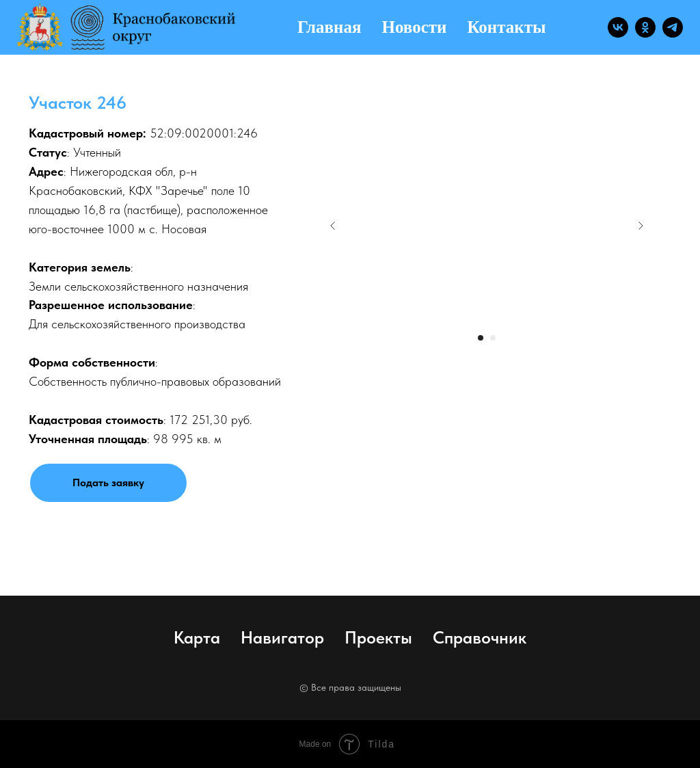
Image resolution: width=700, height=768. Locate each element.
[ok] (645, 27)
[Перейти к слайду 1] (481, 338)
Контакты (506, 27)
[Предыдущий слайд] (333, 226)
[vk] (618, 27)
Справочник (480, 637)
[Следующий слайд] (641, 226)
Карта (197, 637)
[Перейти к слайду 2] (493, 338)
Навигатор (282, 637)
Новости (415, 27)
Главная (329, 27)
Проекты (378, 637)
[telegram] (673, 27)
